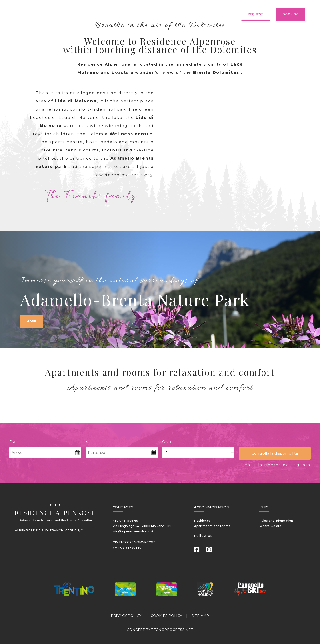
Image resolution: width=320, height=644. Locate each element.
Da (13, 442)
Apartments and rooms (212, 526)
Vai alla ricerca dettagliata (278, 465)
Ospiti (170, 442)
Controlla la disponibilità (275, 453)
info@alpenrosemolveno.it (133, 531)
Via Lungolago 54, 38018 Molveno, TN (142, 526)
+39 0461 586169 (126, 521)
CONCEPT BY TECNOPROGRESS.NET (160, 630)
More (31, 321)
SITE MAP (200, 616)
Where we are (270, 526)
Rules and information (276, 521)
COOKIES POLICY (166, 616)
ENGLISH (58, 14)
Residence (202, 521)
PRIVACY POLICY (126, 616)
